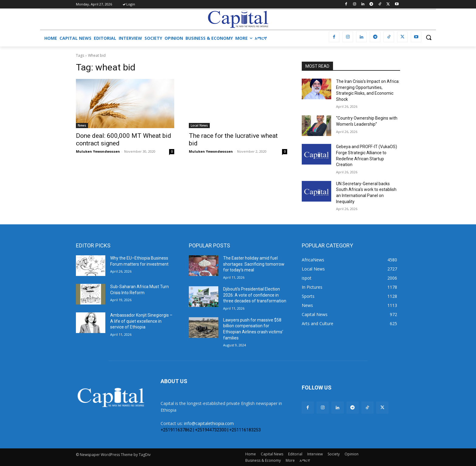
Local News (199, 125)
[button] (429, 37)
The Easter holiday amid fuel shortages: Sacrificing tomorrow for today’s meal (254, 264)
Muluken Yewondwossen (98, 151)
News (82, 125)
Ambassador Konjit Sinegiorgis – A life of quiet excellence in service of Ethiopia (141, 321)
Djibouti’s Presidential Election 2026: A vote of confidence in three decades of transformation (255, 295)
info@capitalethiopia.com (209, 423)
